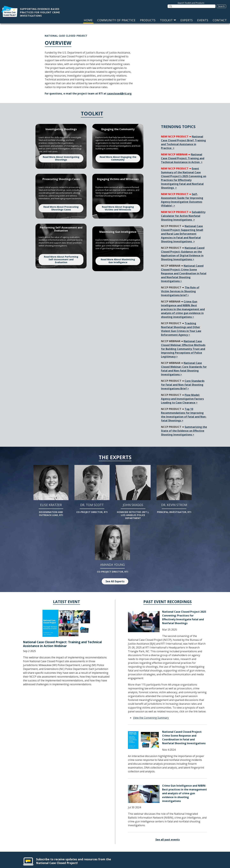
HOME (88, 20)
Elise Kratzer (51, 491)
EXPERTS (187, 20)
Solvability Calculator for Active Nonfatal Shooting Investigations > (183, 216)
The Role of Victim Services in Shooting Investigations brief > (180, 291)
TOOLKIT (168, 20)
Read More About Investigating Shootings (61, 158)
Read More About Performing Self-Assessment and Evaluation (61, 259)
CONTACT (220, 20)
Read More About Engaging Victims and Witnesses (118, 208)
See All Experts (115, 581)
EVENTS (203, 20)
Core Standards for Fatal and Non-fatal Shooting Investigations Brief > (183, 385)
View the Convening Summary (151, 718)
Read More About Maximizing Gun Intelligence (118, 261)
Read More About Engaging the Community (118, 158)
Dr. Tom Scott (92, 489)
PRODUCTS (148, 20)
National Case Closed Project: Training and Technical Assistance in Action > (183, 158)
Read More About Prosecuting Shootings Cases (61, 208)
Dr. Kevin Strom (174, 489)
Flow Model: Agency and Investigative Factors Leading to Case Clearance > (182, 399)
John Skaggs (133, 492)
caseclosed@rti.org (119, 94)
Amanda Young (112, 549)
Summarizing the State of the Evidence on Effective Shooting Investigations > (184, 431)
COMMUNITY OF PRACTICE (116, 20)
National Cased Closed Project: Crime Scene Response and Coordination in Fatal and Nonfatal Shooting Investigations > (184, 273)
